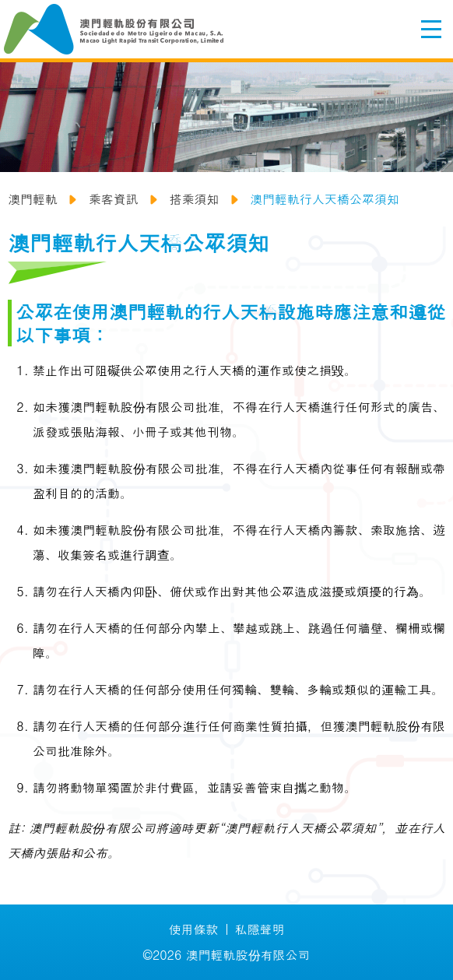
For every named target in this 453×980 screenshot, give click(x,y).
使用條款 (194, 929)
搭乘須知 (194, 199)
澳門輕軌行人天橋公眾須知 (325, 199)
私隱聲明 (260, 929)
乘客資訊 (114, 199)
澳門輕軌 (33, 199)
